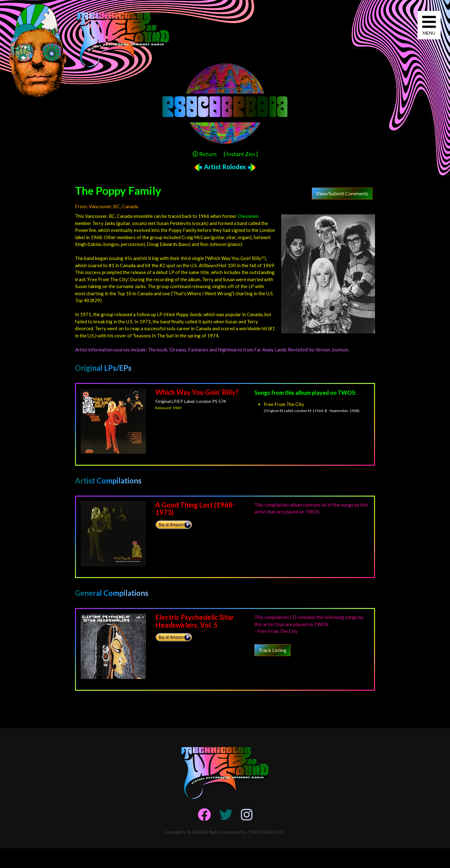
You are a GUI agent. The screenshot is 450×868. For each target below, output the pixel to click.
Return (205, 154)
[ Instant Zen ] (241, 154)
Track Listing (272, 650)
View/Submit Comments (342, 193)
